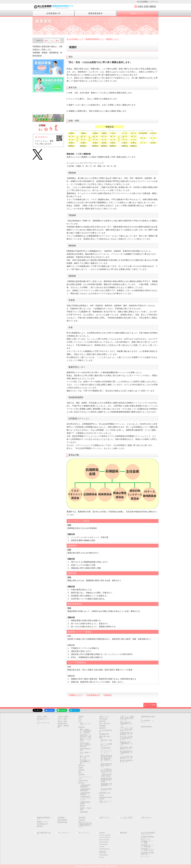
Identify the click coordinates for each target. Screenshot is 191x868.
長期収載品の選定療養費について (106, 785)
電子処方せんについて (43, 720)
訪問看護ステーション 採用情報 (147, 846)
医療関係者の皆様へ (148, 718)
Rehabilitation (104, 855)
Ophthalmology (104, 849)
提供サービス (146, 839)
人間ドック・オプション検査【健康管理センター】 (126, 729)
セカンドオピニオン (43, 724)
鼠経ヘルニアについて (85, 724)
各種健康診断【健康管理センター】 (126, 734)
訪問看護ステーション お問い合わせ (147, 850)
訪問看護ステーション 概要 (147, 842)
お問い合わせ (146, 818)
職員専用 (123, 833)
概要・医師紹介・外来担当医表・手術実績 (85, 731)
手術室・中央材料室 (85, 809)
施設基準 (102, 728)
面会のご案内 (62, 721)
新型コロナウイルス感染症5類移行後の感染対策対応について (85, 825)
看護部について (138, 13)
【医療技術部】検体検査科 (85, 790)
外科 (80, 721)
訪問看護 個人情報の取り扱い (147, 854)
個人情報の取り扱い (44, 834)
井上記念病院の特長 (106, 731)
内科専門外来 (83, 781)
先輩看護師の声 (53, 13)
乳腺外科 (82, 727)
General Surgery (105, 837)
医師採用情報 (62, 820)
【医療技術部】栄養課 (85, 803)
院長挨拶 (102, 721)
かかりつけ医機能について (106, 745)
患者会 (102, 795)
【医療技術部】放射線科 (85, 794)
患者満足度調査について (106, 790)
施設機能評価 (104, 734)
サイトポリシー (64, 833)
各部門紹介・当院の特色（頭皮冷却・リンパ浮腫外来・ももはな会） (85, 738)
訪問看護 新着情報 (147, 837)
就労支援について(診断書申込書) (85, 762)
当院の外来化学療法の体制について (106, 765)
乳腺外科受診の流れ (85, 750)
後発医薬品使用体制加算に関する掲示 (106, 780)
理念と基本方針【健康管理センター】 (126, 724)
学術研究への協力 (106, 741)
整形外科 (82, 765)
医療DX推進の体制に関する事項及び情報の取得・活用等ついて (107, 759)
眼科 (80, 772)
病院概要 (102, 726)
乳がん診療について (85, 753)
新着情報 (82, 818)
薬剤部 (82, 806)
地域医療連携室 (146, 727)
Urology (102, 846)
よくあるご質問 (126, 818)
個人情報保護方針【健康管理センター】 (126, 753)
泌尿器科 (82, 770)
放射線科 (82, 775)
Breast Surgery (104, 840)
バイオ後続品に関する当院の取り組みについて (106, 771)
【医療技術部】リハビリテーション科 (85, 798)
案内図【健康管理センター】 (126, 761)
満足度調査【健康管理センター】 (126, 748)
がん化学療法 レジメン (147, 721)
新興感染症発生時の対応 (106, 798)
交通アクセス (104, 818)
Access (102, 857)
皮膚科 (81, 768)
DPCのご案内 (62, 719)
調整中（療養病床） (63, 727)
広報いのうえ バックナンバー (106, 802)
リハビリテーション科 (85, 778)
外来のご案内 (42, 717)
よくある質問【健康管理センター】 (126, 757)
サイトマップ (84, 833)
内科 (80, 719)
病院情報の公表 (105, 793)
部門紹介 (82, 783)
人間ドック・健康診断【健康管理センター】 (127, 718)
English (102, 833)
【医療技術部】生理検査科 (85, 786)
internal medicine (105, 835)
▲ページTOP (150, 705)
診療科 (81, 717)
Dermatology (104, 844)
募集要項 (108, 695)
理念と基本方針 (105, 724)
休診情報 (82, 820)
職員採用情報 (62, 822)
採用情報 (61, 818)
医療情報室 (84, 812)
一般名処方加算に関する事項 (106, 775)
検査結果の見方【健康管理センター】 (126, 744)
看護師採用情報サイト (44, 819)
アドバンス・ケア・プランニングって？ (106, 752)
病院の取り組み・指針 (106, 737)
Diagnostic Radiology (103, 852)
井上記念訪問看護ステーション (148, 834)
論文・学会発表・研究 (85, 757)
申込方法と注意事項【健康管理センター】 (126, 738)
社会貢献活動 (105, 748)
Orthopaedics (104, 842)
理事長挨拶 (103, 719)
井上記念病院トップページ (147, 2)
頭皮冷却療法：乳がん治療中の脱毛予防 (85, 745)
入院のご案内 (63, 717)
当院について (104, 717)
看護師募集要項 (95, 13)
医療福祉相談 (62, 724)
